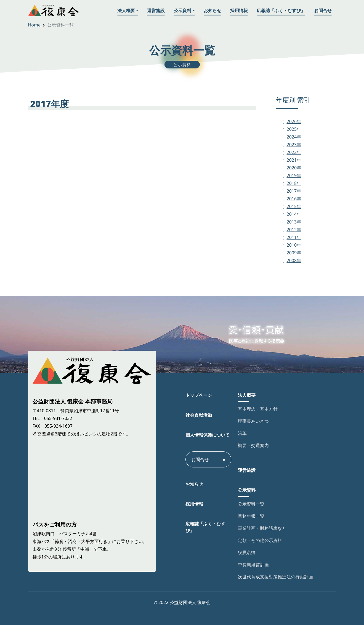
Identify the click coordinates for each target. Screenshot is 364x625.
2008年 (294, 260)
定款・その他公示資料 (260, 540)
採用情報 (239, 10)
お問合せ (323, 10)
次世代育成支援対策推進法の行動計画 (275, 577)
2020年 (294, 168)
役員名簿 (247, 552)
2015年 (294, 206)
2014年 (294, 214)
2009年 (294, 253)
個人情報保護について (208, 435)
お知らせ (212, 10)
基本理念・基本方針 (258, 409)
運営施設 (156, 10)
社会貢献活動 (199, 415)
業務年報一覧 (251, 516)
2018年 (294, 183)
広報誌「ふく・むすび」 (281, 10)
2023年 (294, 145)
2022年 (294, 152)
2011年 (294, 237)
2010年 (294, 245)
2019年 (294, 175)
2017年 (294, 191)
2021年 (294, 160)
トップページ (199, 395)
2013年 (294, 222)
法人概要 (126, 10)
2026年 (294, 121)
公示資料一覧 (251, 504)
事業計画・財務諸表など (262, 528)
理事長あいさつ (253, 421)
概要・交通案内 (253, 445)
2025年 (294, 129)
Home (34, 25)
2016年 (294, 199)
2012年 (294, 230)
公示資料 (182, 10)
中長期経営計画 (253, 565)
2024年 (294, 137)
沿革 (242, 433)
